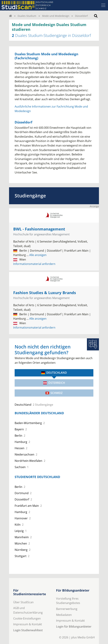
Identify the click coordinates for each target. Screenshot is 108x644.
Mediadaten (64, 615)
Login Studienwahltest (28, 630)
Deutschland (54, 373)
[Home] (10, 16)
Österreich (54, 383)
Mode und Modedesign (56, 16)
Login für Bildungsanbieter (74, 627)
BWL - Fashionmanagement (39, 229)
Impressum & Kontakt (28, 624)
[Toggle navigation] (103, 5)
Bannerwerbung (67, 609)
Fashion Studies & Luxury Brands (45, 293)
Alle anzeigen (36, 255)
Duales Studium (27, 16)
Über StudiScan (23, 602)
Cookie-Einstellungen (27, 618)
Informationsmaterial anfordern (34, 264)
